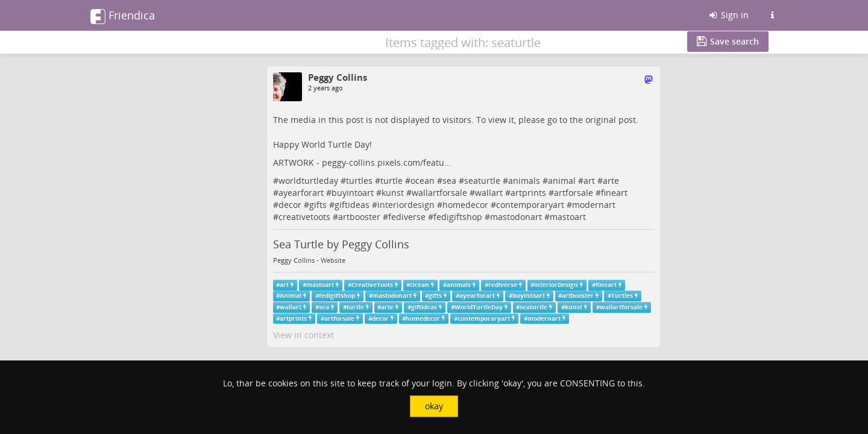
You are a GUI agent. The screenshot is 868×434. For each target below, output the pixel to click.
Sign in (728, 15)
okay (434, 406)
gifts (318, 205)
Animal (291, 296)
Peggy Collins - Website (309, 260)
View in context (303, 335)
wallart (489, 193)
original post (611, 120)
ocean (423, 181)
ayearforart (301, 193)
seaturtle (482, 181)
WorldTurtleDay (479, 307)
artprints (528, 193)
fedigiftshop (458, 217)
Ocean (420, 285)
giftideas (352, 205)
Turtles (622, 296)
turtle (392, 181)
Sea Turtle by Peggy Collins (341, 244)
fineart (614, 193)
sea (449, 181)
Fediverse (503, 285)
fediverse (407, 217)
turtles (359, 181)
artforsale (574, 193)
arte (611, 181)
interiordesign (406, 205)
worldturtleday (308, 181)
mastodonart (516, 217)
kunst (393, 193)
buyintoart (353, 193)
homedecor (465, 205)
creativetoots (304, 217)
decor (290, 205)
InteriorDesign (556, 285)
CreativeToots (372, 285)
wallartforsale (439, 193)
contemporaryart (530, 205)
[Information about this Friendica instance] (772, 15)
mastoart (568, 217)
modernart (594, 205)
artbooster (359, 217)
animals (524, 181)
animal (562, 181)
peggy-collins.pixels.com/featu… (386, 162)
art (589, 181)
